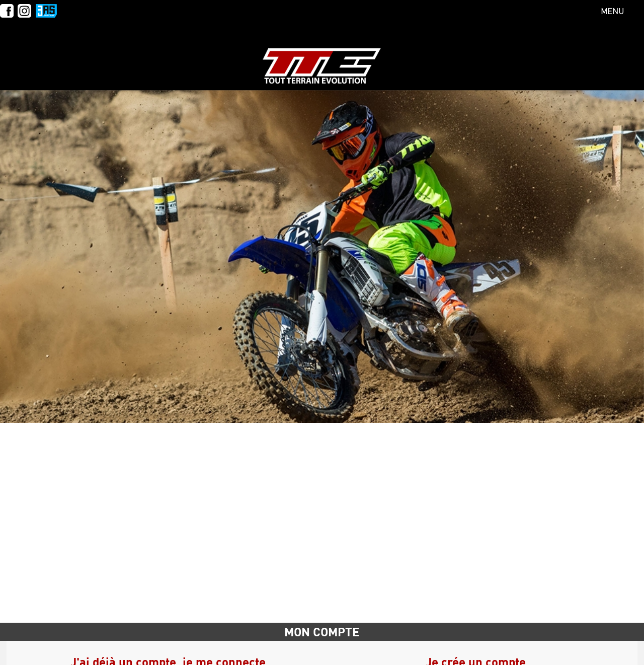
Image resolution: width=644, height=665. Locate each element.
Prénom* (342, 476)
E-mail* (340, 505)
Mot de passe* (351, 626)
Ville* (336, 597)
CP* (333, 569)
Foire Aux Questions (466, 56)
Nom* (336, 448)
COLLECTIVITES (379, 56)
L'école (24, 56)
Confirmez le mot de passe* (375, 654)
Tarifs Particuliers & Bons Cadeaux (131, 56)
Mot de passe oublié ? (264, 508)
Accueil (83, 398)
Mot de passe (104, 481)
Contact (541, 56)
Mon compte (600, 56)
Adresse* (342, 534)
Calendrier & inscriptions (278, 56)
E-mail (93, 452)
